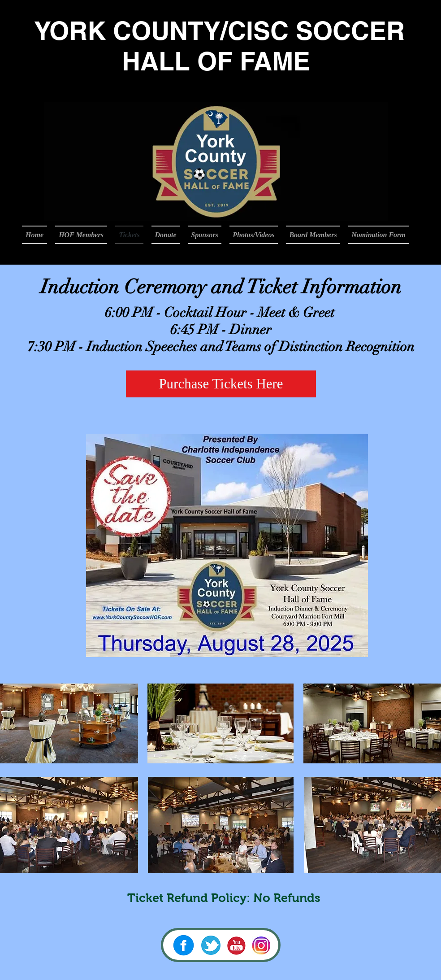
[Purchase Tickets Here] (221, 384)
